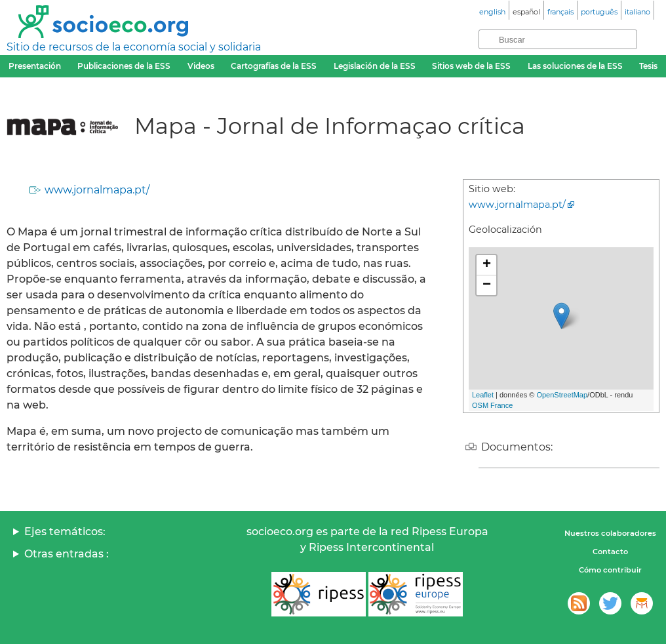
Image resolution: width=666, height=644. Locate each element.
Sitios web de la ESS (471, 66)
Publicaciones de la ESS (124, 66)
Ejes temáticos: (65, 532)
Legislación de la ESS (375, 66)
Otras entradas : (67, 554)
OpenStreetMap (562, 395)
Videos (201, 66)
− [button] (487, 285)
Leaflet (483, 395)
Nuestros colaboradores (610, 533)
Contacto (610, 552)
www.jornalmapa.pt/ (97, 190)
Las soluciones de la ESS (575, 66)
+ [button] (487, 265)
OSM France (492, 405)
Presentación (35, 66)
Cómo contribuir (610, 570)
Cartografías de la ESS (274, 66)
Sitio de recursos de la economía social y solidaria (134, 47)
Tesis (648, 66)
